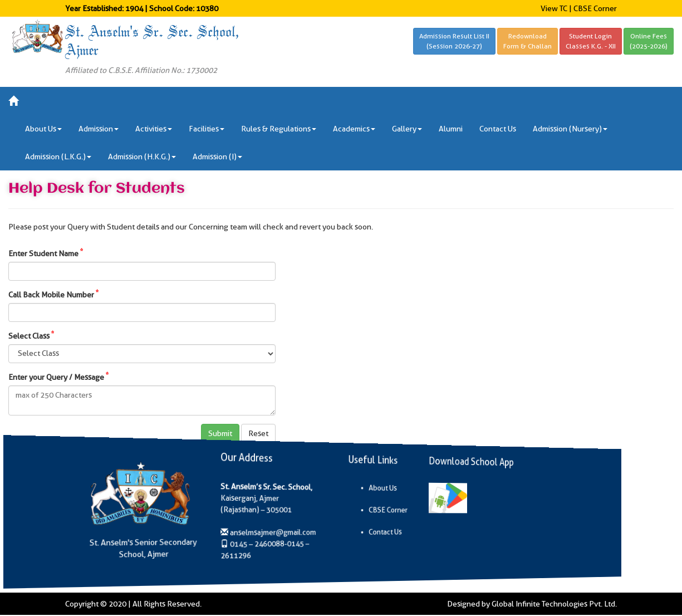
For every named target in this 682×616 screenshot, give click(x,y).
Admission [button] (99, 129)
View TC (554, 8)
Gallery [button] (407, 129)
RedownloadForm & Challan (528, 41)
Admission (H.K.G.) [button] (142, 157)
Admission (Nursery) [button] (570, 129)
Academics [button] (354, 129)
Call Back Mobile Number (53, 294)
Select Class (31, 335)
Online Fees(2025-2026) (649, 41)
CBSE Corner (595, 8)
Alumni (451, 129)
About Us (376, 487)
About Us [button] (43, 129)
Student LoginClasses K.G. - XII (591, 41)
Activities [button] (154, 129)
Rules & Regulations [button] (279, 129)
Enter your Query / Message (58, 377)
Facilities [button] (207, 129)
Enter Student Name (46, 253)
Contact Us (498, 129)
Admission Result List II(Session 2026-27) (454, 41)
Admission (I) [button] (217, 157)
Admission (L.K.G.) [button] (58, 157)
